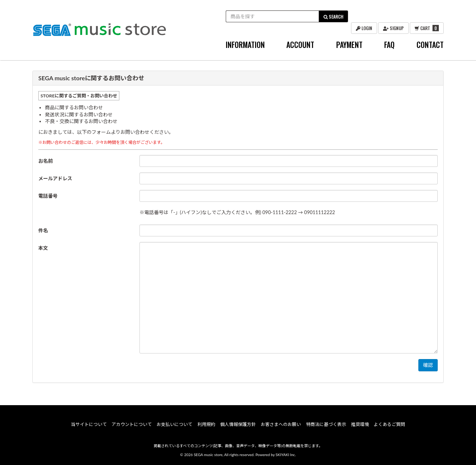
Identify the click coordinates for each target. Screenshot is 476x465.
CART (427, 28)
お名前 (46, 161)
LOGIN (364, 28)
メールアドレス (55, 178)
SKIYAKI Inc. (286, 455)
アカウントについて (132, 424)
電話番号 (48, 196)
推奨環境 (360, 424)
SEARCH (333, 17)
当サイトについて (89, 424)
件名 (43, 230)
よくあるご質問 (389, 424)
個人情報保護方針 (238, 424)
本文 (43, 248)
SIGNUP (393, 28)
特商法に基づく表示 (326, 424)
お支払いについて (174, 424)
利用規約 (206, 424)
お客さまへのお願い (281, 424)
